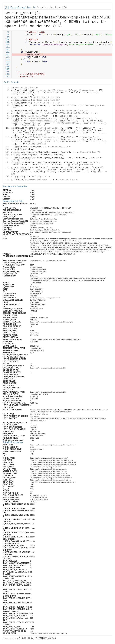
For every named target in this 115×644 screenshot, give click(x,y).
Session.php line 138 (48, 103)
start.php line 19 (41, 177)
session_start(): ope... (51, 90)
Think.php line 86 (36, 135)
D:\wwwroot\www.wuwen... (82, 90)
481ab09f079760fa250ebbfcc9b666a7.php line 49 (72, 113)
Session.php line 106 (52, 7)
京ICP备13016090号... (68, 123)
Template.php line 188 (34, 125)
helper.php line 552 (76, 111)
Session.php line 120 (48, 100)
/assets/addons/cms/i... (42, 121)
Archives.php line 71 (60, 147)
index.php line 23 (68, 180)
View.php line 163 (36, 144)
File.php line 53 (68, 116)
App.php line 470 (84, 165)
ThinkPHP (7, 638)
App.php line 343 (21, 160)
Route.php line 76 (90, 152)
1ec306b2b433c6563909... (66, 106)
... (94, 119)
